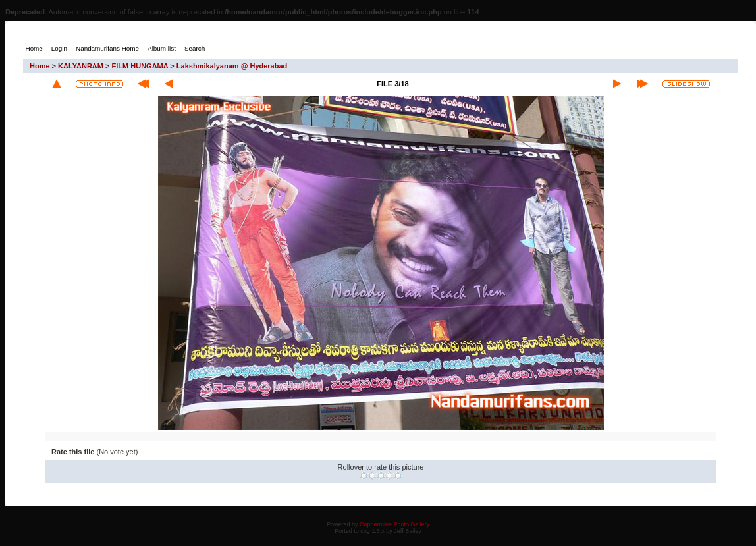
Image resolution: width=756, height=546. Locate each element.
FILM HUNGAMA (140, 66)
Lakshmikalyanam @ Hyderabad (232, 66)
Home (40, 66)
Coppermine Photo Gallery (394, 524)
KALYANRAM (81, 66)
